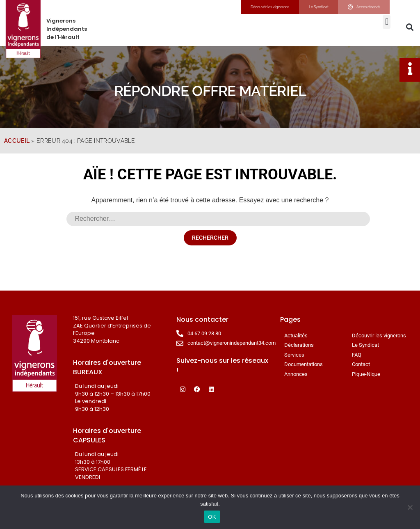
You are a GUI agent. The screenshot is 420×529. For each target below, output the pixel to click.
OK (212, 517)
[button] (387, 22)
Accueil (17, 141)
